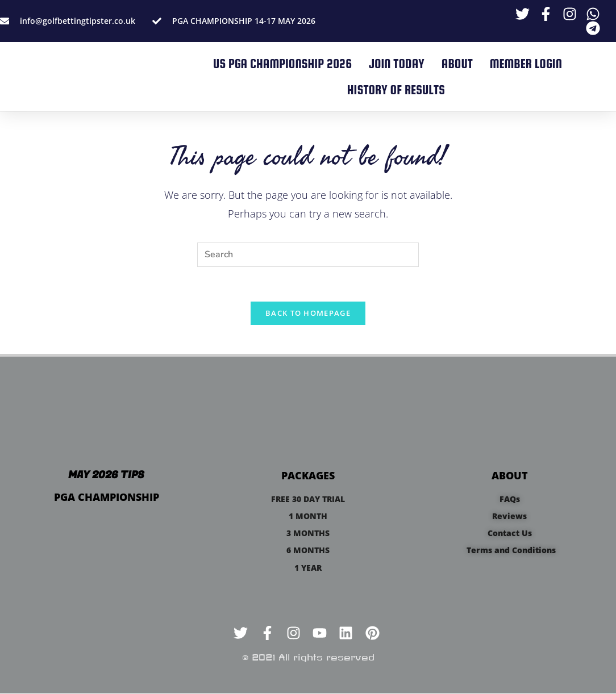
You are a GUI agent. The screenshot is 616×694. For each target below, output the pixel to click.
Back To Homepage (308, 313)
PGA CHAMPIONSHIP (107, 497)
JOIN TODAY (397, 64)
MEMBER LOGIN (526, 64)
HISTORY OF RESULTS (396, 90)
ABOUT (457, 64)
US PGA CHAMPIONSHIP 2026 (282, 64)
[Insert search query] (308, 255)
